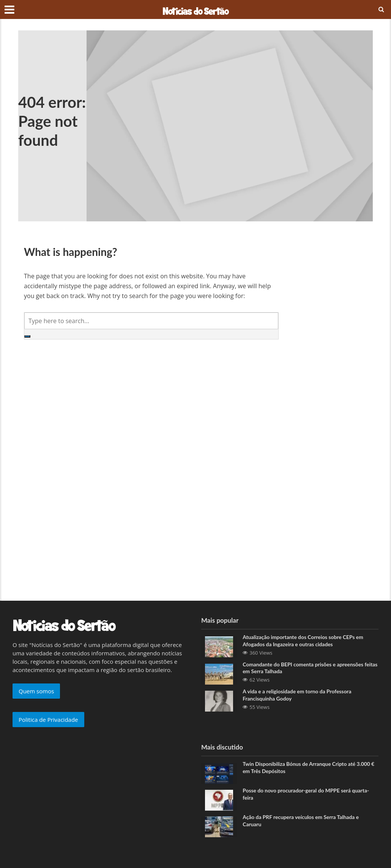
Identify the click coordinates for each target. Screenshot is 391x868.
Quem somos (36, 691)
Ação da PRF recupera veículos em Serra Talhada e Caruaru (301, 822)
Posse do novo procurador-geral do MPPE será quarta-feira (307, 795)
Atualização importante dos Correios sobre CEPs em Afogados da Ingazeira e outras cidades (304, 641)
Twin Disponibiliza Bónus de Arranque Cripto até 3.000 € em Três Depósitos (309, 769)
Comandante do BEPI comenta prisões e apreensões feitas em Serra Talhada (304, 668)
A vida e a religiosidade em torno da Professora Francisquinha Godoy (298, 696)
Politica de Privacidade (48, 720)
